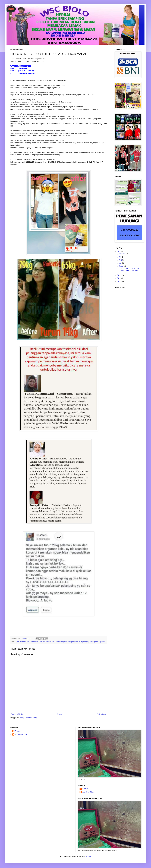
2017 (119, 275)
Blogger (88, 856)
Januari (122, 266)
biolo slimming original (62, 642)
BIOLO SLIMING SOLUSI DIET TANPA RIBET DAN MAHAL (129, 270)
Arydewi (18, 731)
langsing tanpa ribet (75, 642)
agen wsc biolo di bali (22, 642)
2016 (119, 278)
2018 (119, 251)
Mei (120, 263)
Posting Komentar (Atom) (28, 718)
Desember (123, 254)
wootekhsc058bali (21, 734)
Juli (120, 257)
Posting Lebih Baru (18, 714)
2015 (119, 281)
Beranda (60, 714)
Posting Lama (101, 714)
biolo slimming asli (48, 642)
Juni (120, 260)
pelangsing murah (100, 642)
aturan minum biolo (36, 642)
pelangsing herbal (88, 642)
